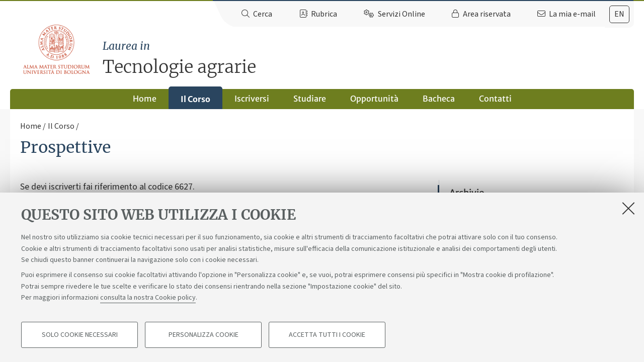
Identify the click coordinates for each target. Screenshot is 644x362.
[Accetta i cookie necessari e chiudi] (628, 208)
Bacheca (439, 99)
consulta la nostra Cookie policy (148, 298)
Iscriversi (252, 99)
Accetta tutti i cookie (327, 335)
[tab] (619, 14)
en (619, 14)
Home (145, 99)
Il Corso (195, 99)
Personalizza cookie (204, 335)
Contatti (495, 99)
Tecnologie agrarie (368, 58)
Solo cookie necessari (80, 335)
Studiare (310, 99)
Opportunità (374, 99)
